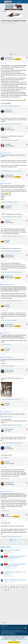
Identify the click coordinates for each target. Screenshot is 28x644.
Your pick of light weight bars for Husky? (15, 580)
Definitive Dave (5, 23)
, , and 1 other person (13, 236)
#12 (27, 330)
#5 (27, 181)
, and (10, 202)
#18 (27, 467)
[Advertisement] (14, 38)
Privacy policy (18, 628)
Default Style (4, 626)
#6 (27, 212)
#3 (27, 134)
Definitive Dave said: (6, 357)
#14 (27, 376)
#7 (27, 226)
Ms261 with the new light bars (12, 550)
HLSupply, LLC (5, 634)
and (7, 345)
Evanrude (6, 575)
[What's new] (23, 2)
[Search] (26, 2)
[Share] (25, 63)
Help (23, 628)
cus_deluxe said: (5, 153)
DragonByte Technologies (6, 633)
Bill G (5, 560)
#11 (27, 310)
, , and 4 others (12, 171)
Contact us (3, 628)
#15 (27, 409)
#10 (27, 282)
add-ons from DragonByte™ (17, 632)
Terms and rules (10, 628)
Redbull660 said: (5, 184)
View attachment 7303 (6, 417)
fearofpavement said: (6, 285)
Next (15, 54)
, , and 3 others (12, 124)
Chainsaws (10, 552)
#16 (27, 435)
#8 (27, 246)
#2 (27, 116)
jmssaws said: (5, 333)
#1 (27, 63)
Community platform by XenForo (12, 631)
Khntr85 (5, 552)
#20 (27, 520)
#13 (27, 354)
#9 (27, 261)
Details (12, 633)
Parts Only (9, 560)
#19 (27, 488)
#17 (27, 453)
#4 (27, 150)
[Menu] (2, 2)
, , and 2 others (11, 140)
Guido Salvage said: (6, 412)
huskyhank (6, 581)
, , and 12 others (11, 106)
